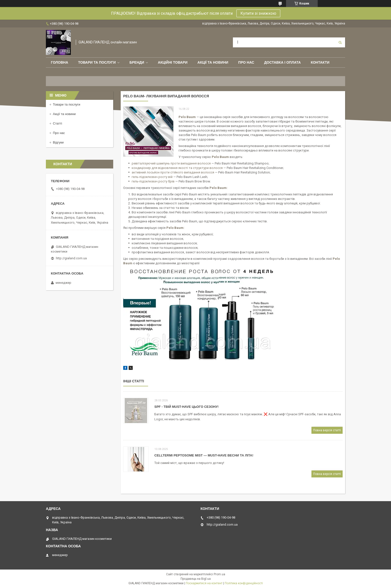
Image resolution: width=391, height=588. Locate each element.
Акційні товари (173, 62)
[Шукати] (340, 42)
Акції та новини (213, 62)
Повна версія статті (327, 430)
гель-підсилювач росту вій (152, 177)
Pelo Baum (218, 188)
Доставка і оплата (282, 62)
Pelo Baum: (175, 228)
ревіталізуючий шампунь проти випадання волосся (171, 163)
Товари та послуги (97, 62)
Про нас (246, 62)
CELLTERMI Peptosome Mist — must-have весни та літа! (204, 455)
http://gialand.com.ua (71, 258)
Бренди (137, 62)
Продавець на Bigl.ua (196, 579)
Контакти (320, 62)
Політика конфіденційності (244, 583)
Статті (57, 123)
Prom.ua (219, 574)
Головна (59, 62)
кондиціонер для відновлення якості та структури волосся (177, 168)
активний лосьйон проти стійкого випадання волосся (173, 172)
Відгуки (58, 142)
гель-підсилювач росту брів (153, 181)
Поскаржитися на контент (204, 583)
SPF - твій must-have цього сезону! (187, 407)
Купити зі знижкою (258, 13)
